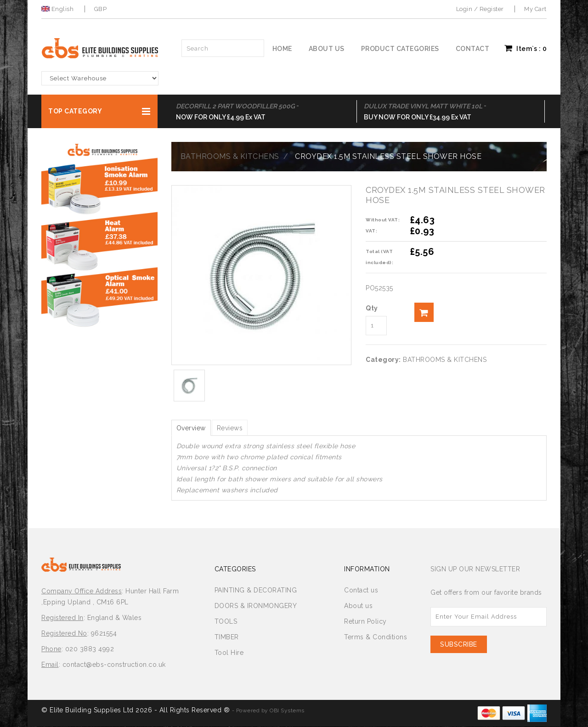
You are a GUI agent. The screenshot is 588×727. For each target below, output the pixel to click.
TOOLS (226, 622)
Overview (193, 428)
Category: (383, 360)
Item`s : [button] (526, 48)
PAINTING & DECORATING (256, 591)
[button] (99, 111)
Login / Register (480, 9)
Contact (473, 49)
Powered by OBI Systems (270, 711)
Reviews (237, 428)
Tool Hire (229, 653)
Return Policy (365, 622)
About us (327, 49)
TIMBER (227, 637)
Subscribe (459, 645)
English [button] (58, 9)
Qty (372, 308)
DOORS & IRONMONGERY (256, 606)
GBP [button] (101, 9)
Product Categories (400, 49)
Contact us (361, 591)
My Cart (535, 9)
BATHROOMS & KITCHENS (230, 156)
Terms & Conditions (376, 637)
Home (282, 49)
